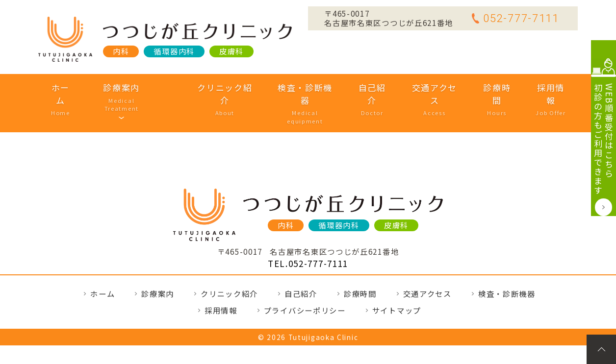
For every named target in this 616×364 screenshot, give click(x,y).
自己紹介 (361, 87)
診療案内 (136, 87)
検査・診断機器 (295, 87)
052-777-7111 (515, 18)
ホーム (75, 87)
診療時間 (483, 87)
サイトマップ (397, 280)
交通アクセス (422, 87)
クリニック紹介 (215, 87)
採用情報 (536, 87)
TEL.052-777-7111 (308, 233)
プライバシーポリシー (305, 280)
